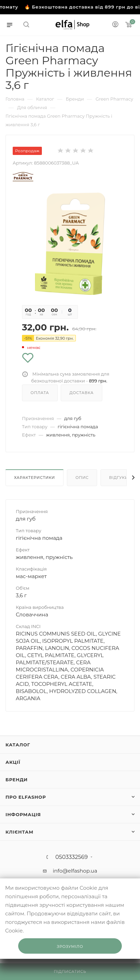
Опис (82, 478)
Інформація (23, 814)
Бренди (16, 780)
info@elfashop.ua (75, 871)
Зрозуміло (70, 946)
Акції (13, 762)
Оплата (40, 393)
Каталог (18, 745)
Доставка (81, 393)
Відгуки (119, 478)
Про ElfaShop (26, 797)
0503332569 (72, 857)
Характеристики (34, 478)
